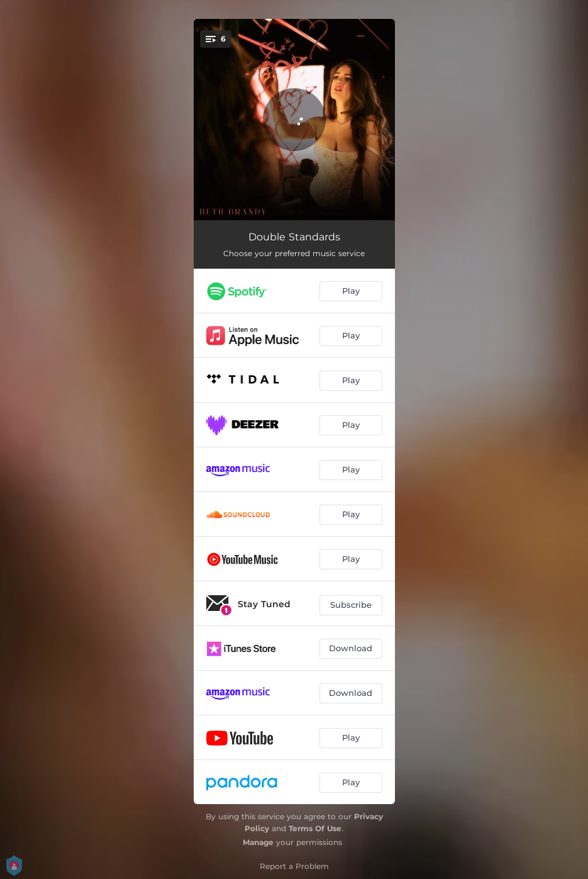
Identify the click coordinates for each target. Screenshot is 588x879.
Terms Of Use (315, 828)
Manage (258, 842)
